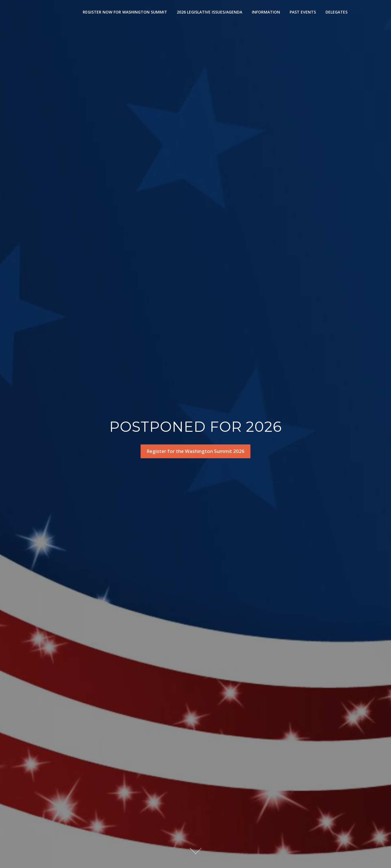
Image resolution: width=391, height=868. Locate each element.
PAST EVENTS (303, 12)
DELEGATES (337, 12)
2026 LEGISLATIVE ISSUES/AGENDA (209, 12)
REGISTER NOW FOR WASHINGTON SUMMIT (125, 12)
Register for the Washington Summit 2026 (195, 451)
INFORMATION (266, 12)
